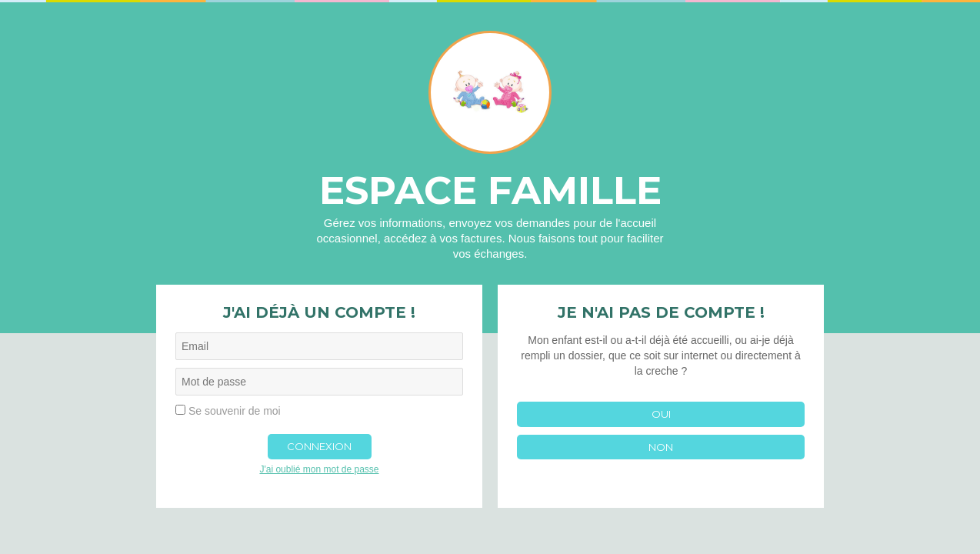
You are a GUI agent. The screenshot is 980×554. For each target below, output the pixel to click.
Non (661, 447)
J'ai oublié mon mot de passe (319, 469)
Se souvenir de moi (235, 411)
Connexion (319, 446)
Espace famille (490, 190)
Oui (661, 414)
